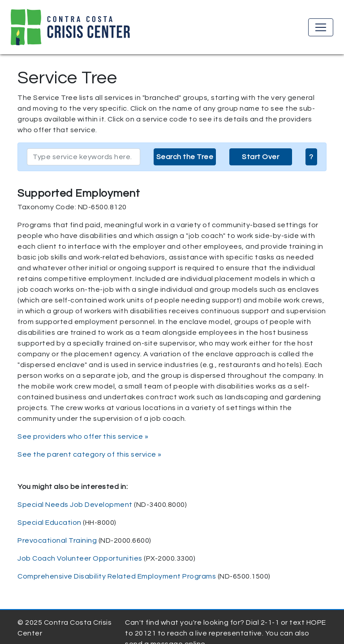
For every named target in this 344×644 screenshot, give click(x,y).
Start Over (260, 157)
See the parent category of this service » (90, 454)
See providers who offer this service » (83, 437)
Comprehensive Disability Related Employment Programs (117, 576)
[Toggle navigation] (321, 27)
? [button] (311, 157)
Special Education (49, 523)
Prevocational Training (57, 540)
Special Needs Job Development (75, 505)
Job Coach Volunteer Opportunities (80, 558)
